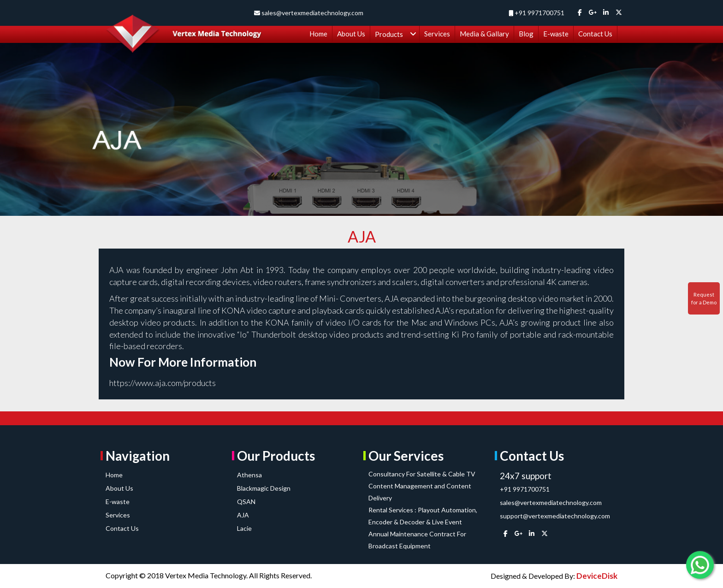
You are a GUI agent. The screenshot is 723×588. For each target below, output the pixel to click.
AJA (243, 515)
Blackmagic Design (264, 488)
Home (114, 475)
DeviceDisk (597, 576)
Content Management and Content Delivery (420, 492)
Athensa (249, 475)
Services (118, 515)
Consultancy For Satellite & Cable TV (422, 474)
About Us (119, 488)
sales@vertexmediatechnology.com (312, 13)
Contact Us (122, 528)
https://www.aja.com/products (163, 383)
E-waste (118, 502)
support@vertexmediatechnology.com (555, 516)
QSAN (246, 502)
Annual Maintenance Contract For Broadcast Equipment (417, 540)
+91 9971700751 (539, 13)
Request (704, 299)
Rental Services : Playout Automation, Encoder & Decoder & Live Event (423, 516)
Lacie (244, 528)
